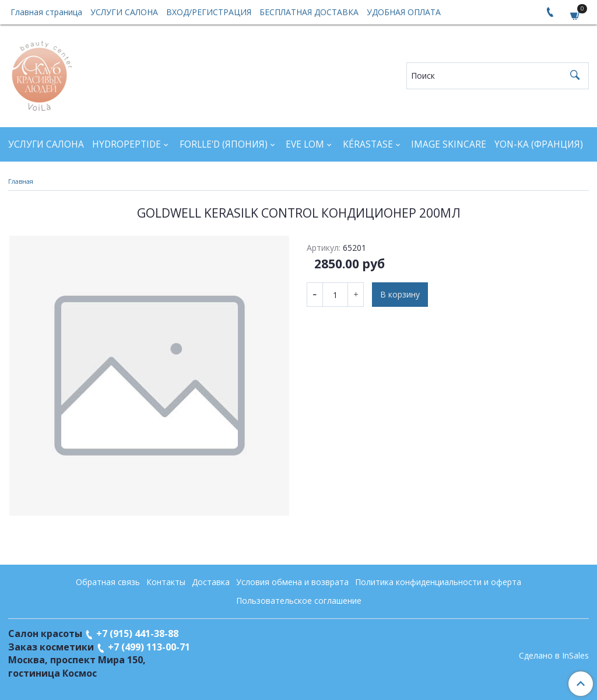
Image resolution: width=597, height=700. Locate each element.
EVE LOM (305, 144)
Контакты (166, 582)
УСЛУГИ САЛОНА (124, 12)
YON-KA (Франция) (539, 144)
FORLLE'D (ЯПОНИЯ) (224, 144)
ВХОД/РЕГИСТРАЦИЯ (209, 12)
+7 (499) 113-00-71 (149, 647)
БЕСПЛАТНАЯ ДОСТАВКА (309, 12)
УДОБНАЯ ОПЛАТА (404, 12)
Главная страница (46, 12)
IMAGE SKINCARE (449, 144)
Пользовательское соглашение (299, 601)
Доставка (211, 582)
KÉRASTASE (368, 144)
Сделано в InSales (554, 656)
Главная (21, 181)
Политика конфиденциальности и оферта (438, 582)
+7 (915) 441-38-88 (137, 633)
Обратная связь (108, 582)
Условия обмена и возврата (292, 582)
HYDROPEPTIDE (127, 144)
